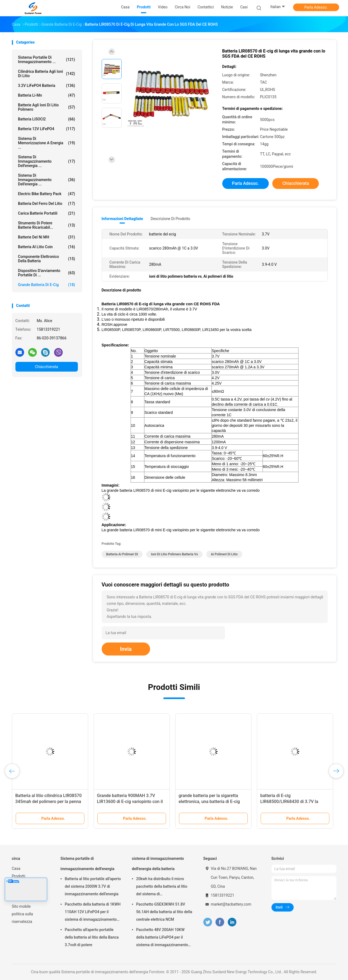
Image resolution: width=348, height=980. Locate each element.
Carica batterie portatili (47, 213)
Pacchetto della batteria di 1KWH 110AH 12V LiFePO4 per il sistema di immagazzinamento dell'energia (93, 913)
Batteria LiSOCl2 (47, 119)
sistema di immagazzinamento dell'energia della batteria (158, 864)
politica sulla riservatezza (22, 918)
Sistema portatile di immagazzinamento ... (47, 60)
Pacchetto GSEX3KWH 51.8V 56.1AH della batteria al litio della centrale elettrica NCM (164, 912)
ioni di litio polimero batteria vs (174, 554)
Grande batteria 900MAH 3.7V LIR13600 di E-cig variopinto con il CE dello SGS (130, 802)
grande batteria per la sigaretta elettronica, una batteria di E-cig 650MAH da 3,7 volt (209, 802)
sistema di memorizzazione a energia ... (47, 143)
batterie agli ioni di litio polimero (47, 107)
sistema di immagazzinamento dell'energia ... (47, 161)
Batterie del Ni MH (47, 237)
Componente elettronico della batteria (47, 259)
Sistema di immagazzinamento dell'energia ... (47, 180)
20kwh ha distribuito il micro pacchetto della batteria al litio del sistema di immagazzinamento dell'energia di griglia (163, 887)
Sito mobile (21, 906)
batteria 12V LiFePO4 (47, 129)
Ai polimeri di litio (224, 554)
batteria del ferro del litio (47, 204)
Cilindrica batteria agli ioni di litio (47, 74)
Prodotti (19, 876)
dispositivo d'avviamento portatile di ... (47, 273)
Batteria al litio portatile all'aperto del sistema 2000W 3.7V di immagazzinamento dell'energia (93, 886)
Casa (16, 868)
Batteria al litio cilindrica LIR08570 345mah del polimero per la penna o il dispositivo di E (49, 802)
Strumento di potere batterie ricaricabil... (47, 225)
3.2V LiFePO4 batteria (47, 86)
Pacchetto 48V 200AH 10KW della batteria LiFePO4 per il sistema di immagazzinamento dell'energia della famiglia (162, 938)
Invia (126, 649)
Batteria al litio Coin (47, 247)
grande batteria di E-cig (47, 285)
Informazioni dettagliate (122, 219)
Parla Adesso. (316, 7)
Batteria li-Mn (47, 95)
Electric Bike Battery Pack (47, 194)
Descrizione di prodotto (170, 219)
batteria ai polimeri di (122, 554)
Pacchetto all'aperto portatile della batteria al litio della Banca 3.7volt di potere (92, 937)
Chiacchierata (46, 367)
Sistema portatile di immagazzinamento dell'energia (88, 864)
